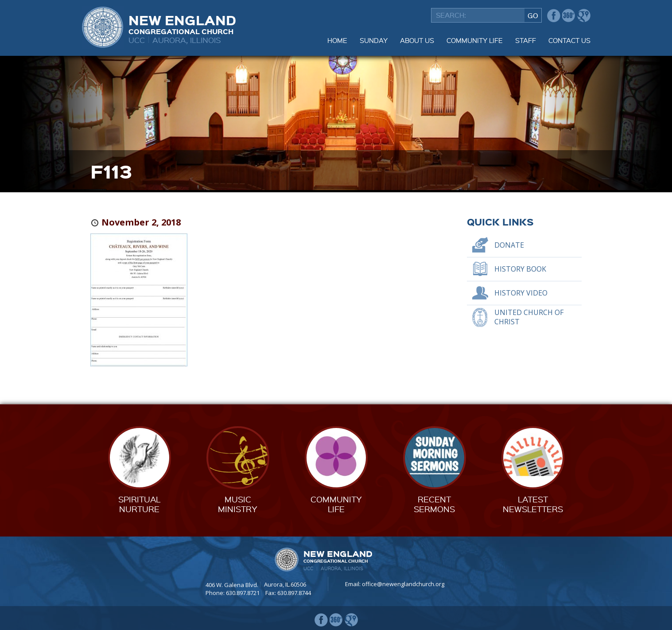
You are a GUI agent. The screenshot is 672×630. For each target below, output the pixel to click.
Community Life (475, 40)
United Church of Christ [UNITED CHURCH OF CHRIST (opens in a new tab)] (529, 317)
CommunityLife (336, 504)
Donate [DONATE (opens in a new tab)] (509, 245)
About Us (417, 40)
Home (337, 40)
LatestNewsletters (533, 504)
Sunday (374, 40)
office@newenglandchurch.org (403, 584)
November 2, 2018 (141, 222)
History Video (521, 293)
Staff (526, 40)
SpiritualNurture (139, 504)
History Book (520, 269)
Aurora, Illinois (187, 40)
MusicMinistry (238, 504)
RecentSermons (434, 504)
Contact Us (569, 40)
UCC (137, 40)
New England (182, 23)
